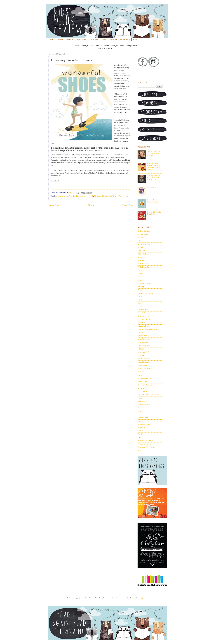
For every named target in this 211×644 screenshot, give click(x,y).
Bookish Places (143, 264)
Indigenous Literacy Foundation (148, 329)
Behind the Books (143, 254)
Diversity (141, 290)
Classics (140, 270)
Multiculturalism (143, 372)
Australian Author (62, 196)
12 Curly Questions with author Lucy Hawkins (154, 153)
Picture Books (107, 196)
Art (139, 241)
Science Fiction (143, 418)
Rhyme (140, 411)
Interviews (141, 333)
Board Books (142, 257)
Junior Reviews (143, 342)
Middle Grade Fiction (145, 369)
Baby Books (142, 251)
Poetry (140, 398)
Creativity (141, 280)
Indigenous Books (144, 326)
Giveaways (98, 196)
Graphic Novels (143, 310)
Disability (141, 287)
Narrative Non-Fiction (145, 378)
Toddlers (140, 431)
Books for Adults (143, 267)
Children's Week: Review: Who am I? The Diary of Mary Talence (154, 166)
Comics (140, 274)
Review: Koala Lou (154, 188)
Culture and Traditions (145, 283)
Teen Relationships (144, 424)
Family (140, 300)
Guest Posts (141, 313)
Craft (139, 277)
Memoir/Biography (144, 362)
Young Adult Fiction (144, 444)
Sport (139, 421)
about (52, 39)
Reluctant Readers (144, 405)
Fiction (140, 306)
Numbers (141, 388)
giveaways (113, 39)
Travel (140, 434)
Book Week (141, 260)
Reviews (140, 408)
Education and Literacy (145, 293)
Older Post (128, 205)
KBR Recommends (144, 346)
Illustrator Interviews (145, 320)
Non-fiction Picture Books (146, 385)
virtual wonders (82, 39)
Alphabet (141, 238)
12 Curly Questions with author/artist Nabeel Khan (154, 178)
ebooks (140, 450)
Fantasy (140, 303)
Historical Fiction (143, 316)
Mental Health (142, 365)
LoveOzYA (141, 355)
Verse (127, 196)
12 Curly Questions (144, 231)
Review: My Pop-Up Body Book (154, 213)
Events (140, 297)
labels (104, 39)
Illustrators (141, 323)
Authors (140, 247)
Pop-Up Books (142, 401)
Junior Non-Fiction (144, 339)
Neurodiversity (143, 382)
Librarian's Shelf (143, 352)
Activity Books (143, 234)
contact (136, 39)
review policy (125, 39)
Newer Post (54, 205)
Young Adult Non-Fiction (146, 447)
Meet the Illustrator (144, 359)
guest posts (95, 39)
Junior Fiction (142, 336)
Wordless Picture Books (145, 441)
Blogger (141, 598)
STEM (140, 414)
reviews (60, 39)
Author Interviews (144, 244)
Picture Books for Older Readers (148, 395)
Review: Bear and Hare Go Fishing (153, 201)
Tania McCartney (118, 196)
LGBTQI (141, 349)
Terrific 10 (141, 428)
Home (91, 205)
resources (70, 39)
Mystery (140, 375)
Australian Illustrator (76, 196)
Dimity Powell (88, 196)
